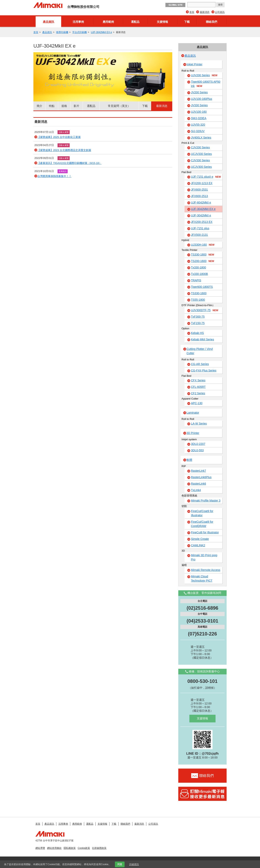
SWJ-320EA (199, 118)
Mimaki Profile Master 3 (206, 501)
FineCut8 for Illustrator (205, 532)
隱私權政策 (70, 848)
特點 (52, 106)
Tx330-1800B (199, 274)
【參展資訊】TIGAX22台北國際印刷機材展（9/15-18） (70, 163)
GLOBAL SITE (175, 5)
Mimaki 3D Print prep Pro (204, 557)
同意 (120, 864)
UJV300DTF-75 (205, 310)
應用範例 (108, 22)
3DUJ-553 (197, 450)
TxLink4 (196, 490)
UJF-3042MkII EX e (101, 32)
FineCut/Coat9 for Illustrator (202, 513)
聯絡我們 (212, 22)
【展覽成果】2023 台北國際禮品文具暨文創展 (64, 150)
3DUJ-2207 (198, 444)
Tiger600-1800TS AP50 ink (206, 84)
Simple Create (200, 539)
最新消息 (205, 12)
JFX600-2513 (199, 196)
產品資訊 (48, 22)
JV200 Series (199, 92)
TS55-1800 (198, 300)
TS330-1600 (199, 293)
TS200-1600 (203, 261)
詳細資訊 (134, 864)
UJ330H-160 (203, 245)
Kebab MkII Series (202, 339)
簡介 (39, 106)
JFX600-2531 (199, 190)
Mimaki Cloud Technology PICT (202, 578)
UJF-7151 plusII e (206, 177)
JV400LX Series (201, 138)
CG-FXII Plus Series (204, 370)
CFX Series (198, 380)
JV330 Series (199, 105)
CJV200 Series (200, 147)
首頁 (192, 12)
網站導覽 (40, 848)
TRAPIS (196, 280)
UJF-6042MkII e (201, 202)
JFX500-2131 (199, 235)
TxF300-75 (198, 317)
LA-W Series (199, 424)
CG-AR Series (200, 364)
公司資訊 (220, 12)
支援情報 (162, 22)
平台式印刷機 (79, 32)
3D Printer (193, 433)
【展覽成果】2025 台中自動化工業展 (59, 137)
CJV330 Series (200, 160)
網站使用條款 (54, 848)
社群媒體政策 (99, 848)
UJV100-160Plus (202, 99)
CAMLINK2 (198, 545)
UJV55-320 (198, 125)
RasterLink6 (199, 484)
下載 (187, 22)
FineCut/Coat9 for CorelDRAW (202, 524)
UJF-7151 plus (200, 228)
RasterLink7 (199, 471)
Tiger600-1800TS (202, 287)
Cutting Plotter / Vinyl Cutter (200, 351)
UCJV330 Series (201, 154)
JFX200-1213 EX (202, 183)
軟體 (189, 460)
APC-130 (197, 403)
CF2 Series (198, 393)
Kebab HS (197, 333)
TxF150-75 (198, 323)
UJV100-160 (199, 112)
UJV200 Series (204, 75)
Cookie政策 (84, 848)
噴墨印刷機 (62, 32)
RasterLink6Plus (201, 477)
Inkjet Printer (194, 64)
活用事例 (78, 22)
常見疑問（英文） (119, 106)
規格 (64, 106)
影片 (76, 106)
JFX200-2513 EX (202, 222)
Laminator (193, 413)
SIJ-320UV (198, 131)
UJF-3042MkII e (201, 215)
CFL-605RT (198, 387)
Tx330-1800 (199, 267)
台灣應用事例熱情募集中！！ (54, 176)
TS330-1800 (203, 255)
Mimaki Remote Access (206, 570)
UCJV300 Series (201, 167)
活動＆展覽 (64, 132)
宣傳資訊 (63, 171)
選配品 (135, 22)
